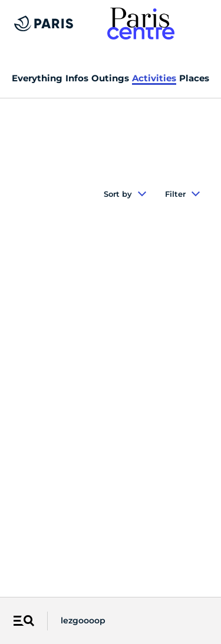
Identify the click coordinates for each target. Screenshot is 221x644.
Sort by (125, 194)
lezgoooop (83, 620)
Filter (182, 194)
